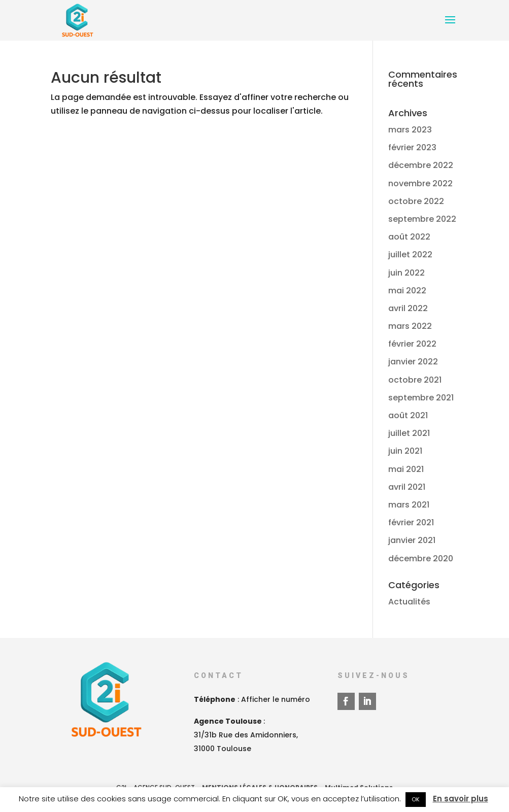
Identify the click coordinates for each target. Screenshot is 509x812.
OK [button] (416, 799)
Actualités (409, 602)
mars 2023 (410, 130)
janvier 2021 (412, 540)
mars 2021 (409, 505)
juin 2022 (406, 273)
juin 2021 (405, 451)
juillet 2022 (410, 255)
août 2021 (408, 415)
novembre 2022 (420, 183)
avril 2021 (407, 487)
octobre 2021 (415, 380)
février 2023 (412, 147)
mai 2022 (407, 291)
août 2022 (409, 237)
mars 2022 (410, 326)
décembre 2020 (421, 559)
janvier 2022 (413, 362)
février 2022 (412, 344)
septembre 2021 (421, 398)
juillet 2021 (409, 433)
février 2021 (411, 522)
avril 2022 (408, 308)
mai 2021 (406, 469)
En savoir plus (461, 799)
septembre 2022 (422, 219)
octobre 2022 (416, 201)
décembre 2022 (421, 165)
